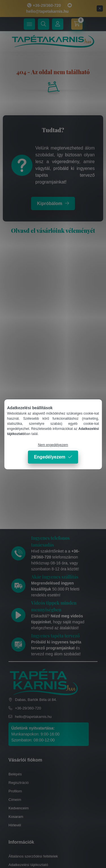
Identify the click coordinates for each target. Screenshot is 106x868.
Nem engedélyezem (53, 445)
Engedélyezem (50, 457)
